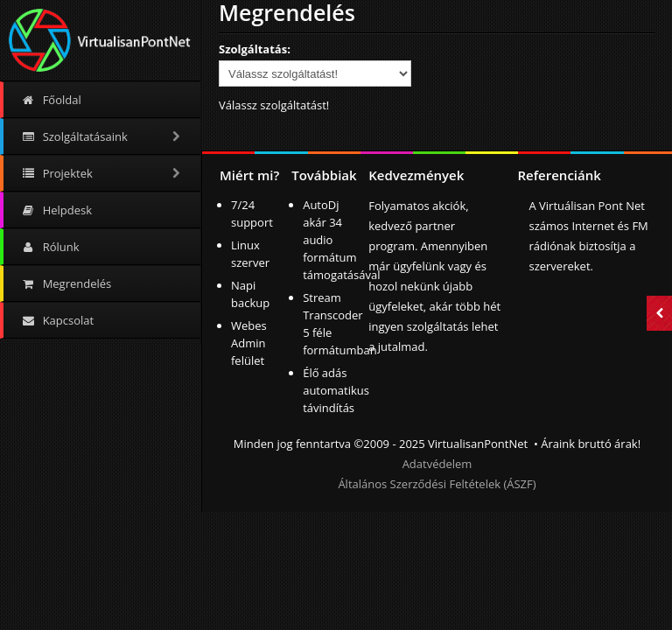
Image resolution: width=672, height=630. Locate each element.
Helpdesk (56, 210)
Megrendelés (66, 283)
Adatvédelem (437, 464)
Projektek (102, 173)
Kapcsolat (57, 320)
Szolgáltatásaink (102, 136)
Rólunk (50, 247)
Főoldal (51, 100)
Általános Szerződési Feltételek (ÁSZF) (437, 484)
